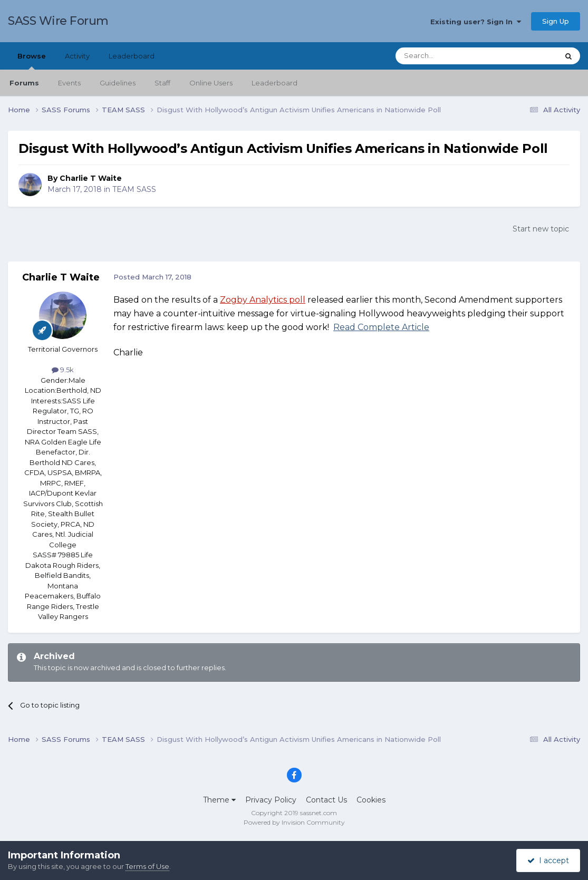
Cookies (371, 800)
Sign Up (556, 21)
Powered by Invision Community (294, 822)
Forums (24, 83)
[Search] (451, 56)
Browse (32, 61)
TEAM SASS (134, 189)
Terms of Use (147, 866)
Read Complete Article (381, 327)
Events (69, 83)
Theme (219, 800)
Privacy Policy (271, 800)
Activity (77, 56)
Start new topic (541, 229)
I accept (548, 860)
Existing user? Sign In (476, 22)
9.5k (63, 370)
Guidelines (118, 83)
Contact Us (326, 800)
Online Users (211, 83)
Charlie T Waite (91, 178)
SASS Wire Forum (58, 21)
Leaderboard (274, 83)
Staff (162, 83)
